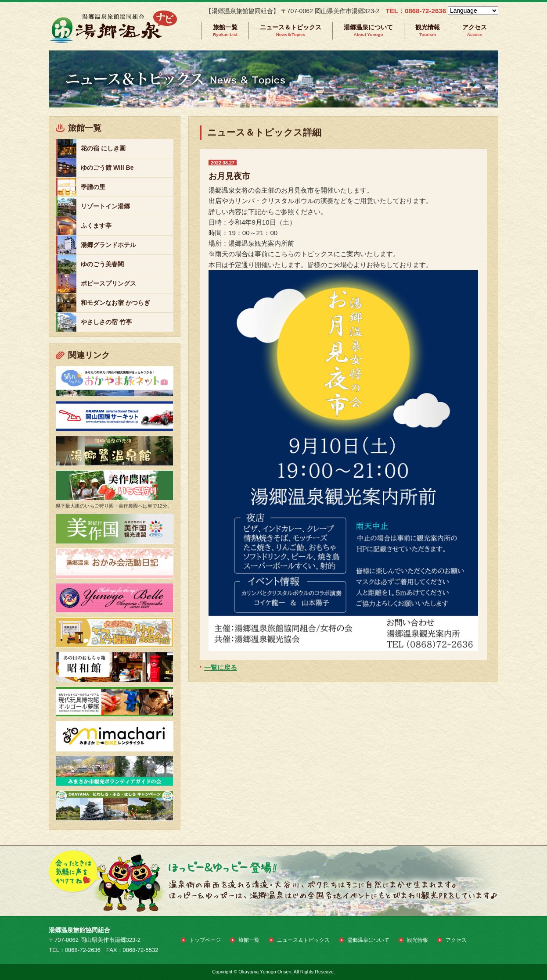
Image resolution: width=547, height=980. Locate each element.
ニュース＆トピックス (291, 30)
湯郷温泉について (368, 30)
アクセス (475, 30)
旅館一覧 (225, 30)
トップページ (205, 940)
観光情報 (428, 30)
